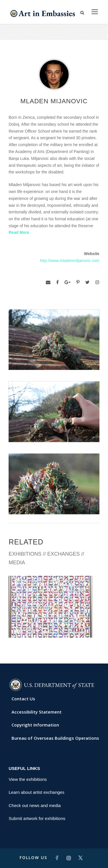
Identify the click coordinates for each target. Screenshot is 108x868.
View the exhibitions (28, 779)
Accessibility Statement (37, 712)
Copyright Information (35, 725)
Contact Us (23, 699)
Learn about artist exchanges (36, 792)
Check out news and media (35, 805)
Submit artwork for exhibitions (37, 818)
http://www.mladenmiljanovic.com (70, 261)
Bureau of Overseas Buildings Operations (55, 738)
